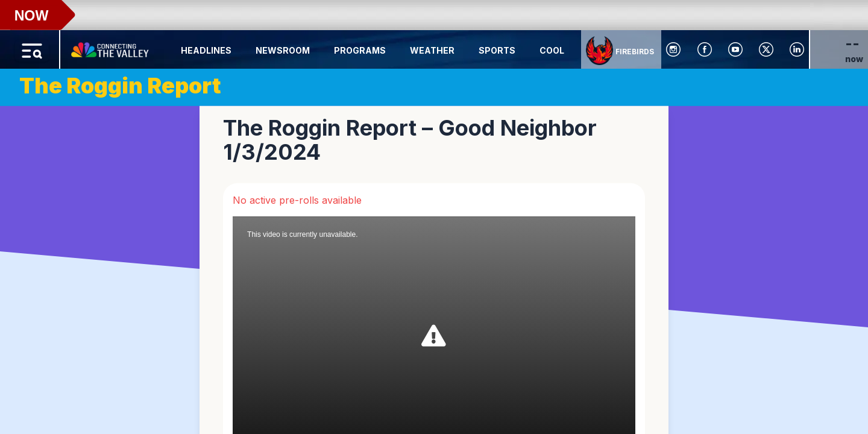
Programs (360, 50)
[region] (434, 217)
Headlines (206, 50)
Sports (497, 50)
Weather (432, 50)
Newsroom (283, 50)
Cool (552, 50)
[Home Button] (111, 47)
